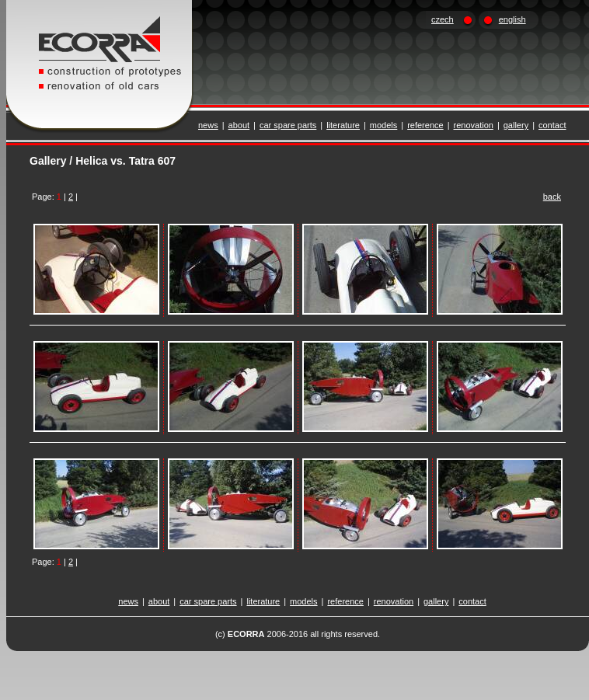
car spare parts (288, 125)
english (512, 19)
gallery (516, 125)
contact (552, 125)
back (552, 197)
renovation (474, 125)
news (208, 125)
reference (425, 125)
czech (443, 19)
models (383, 125)
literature (343, 125)
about (239, 125)
